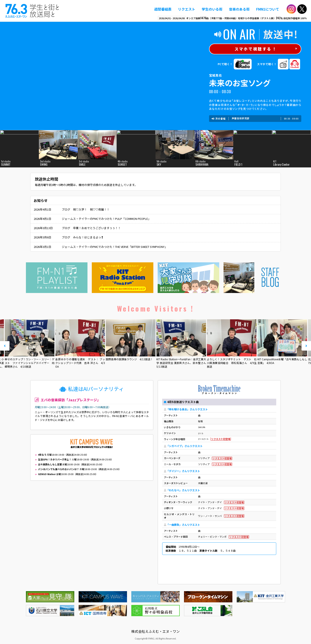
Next (306, 346)
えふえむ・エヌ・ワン (32, 11)
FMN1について (268, 9)
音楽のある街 (239, 9)
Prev (5, 346)
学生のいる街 (212, 9)
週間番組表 (163, 9)
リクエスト (187, 9)
